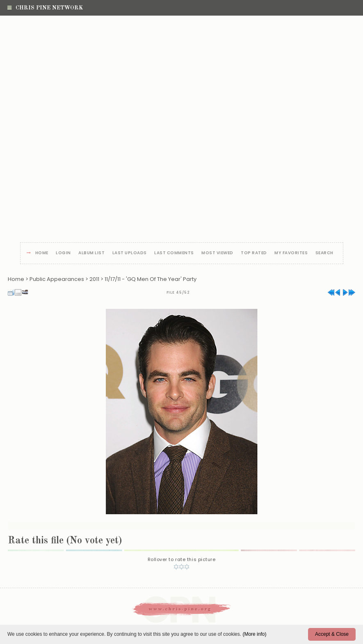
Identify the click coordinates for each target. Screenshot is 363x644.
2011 (94, 279)
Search (324, 253)
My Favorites (291, 253)
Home (42, 253)
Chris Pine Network (45, 8)
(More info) (254, 634)
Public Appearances (57, 279)
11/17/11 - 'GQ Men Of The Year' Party (151, 279)
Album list (91, 253)
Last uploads (130, 253)
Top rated (254, 253)
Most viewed (217, 253)
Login (63, 253)
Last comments (174, 253)
